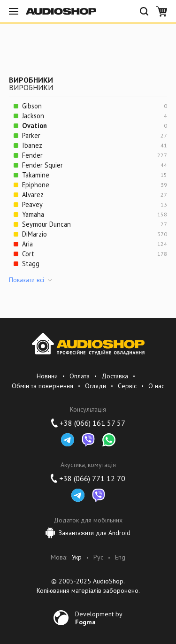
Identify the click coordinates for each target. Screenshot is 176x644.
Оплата (80, 376)
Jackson (33, 116)
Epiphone (36, 185)
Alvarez (33, 195)
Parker (31, 135)
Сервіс (127, 386)
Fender (32, 155)
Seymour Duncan (46, 224)
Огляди (96, 386)
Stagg (31, 264)
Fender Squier (42, 165)
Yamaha (33, 214)
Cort (28, 254)
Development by (99, 618)
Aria (27, 244)
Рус (98, 557)
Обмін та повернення (42, 386)
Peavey (32, 204)
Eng (120, 557)
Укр (77, 557)
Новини (47, 376)
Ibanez (32, 145)
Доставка (115, 376)
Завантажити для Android (88, 533)
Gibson (32, 106)
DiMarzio (34, 234)
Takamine (36, 175)
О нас (156, 386)
